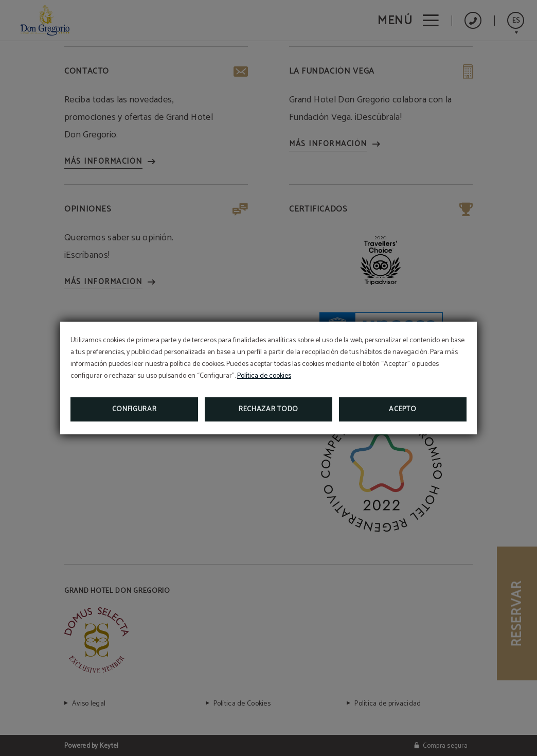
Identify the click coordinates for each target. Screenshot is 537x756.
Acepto (402, 409)
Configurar (135, 409)
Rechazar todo (268, 409)
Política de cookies (264, 376)
